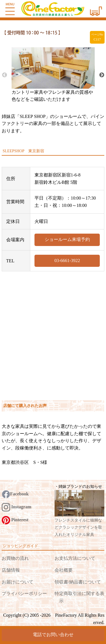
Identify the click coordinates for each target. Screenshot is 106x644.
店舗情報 (11, 570)
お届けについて (18, 582)
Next (102, 75)
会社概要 (64, 570)
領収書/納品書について (78, 582)
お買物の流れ (15, 558)
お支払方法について (75, 558)
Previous (5, 75)
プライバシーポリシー (24, 593)
